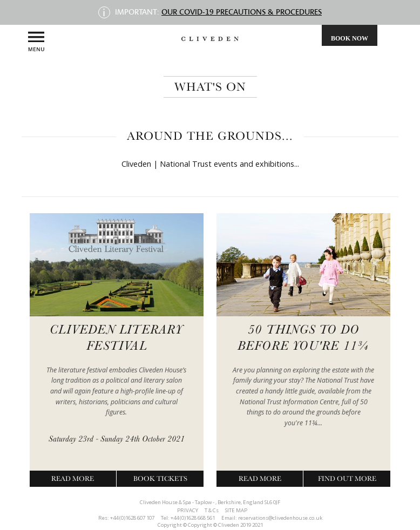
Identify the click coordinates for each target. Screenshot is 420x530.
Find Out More (347, 479)
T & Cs (212, 510)
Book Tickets (160, 479)
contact (245, 64)
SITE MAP (236, 510)
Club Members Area (231, 64)
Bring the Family (189, 64)
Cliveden (175, 64)
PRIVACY (188, 510)
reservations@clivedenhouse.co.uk (280, 518)
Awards (217, 64)
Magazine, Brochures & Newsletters (203, 64)
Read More (73, 479)
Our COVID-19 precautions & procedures (242, 12)
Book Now (350, 38)
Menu (36, 42)
